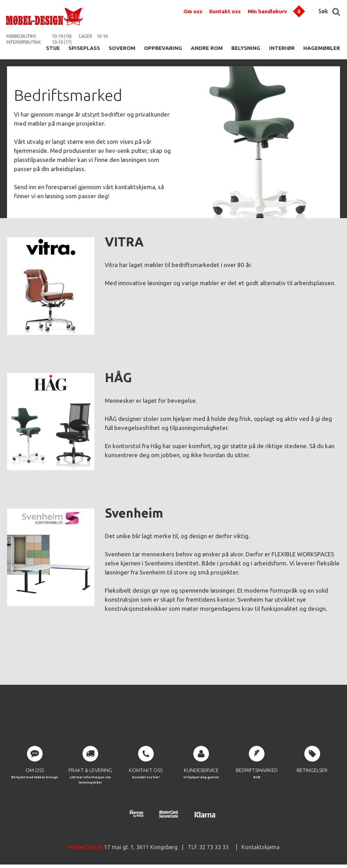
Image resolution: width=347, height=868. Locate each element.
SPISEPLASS (84, 48)
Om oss (193, 11)
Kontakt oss (225, 11)
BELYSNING (246, 48)
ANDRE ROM (207, 48)
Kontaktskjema (261, 847)
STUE (53, 48)
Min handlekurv (267, 11)
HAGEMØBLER (322, 48)
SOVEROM (122, 48)
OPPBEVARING (163, 48)
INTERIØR (282, 48)
